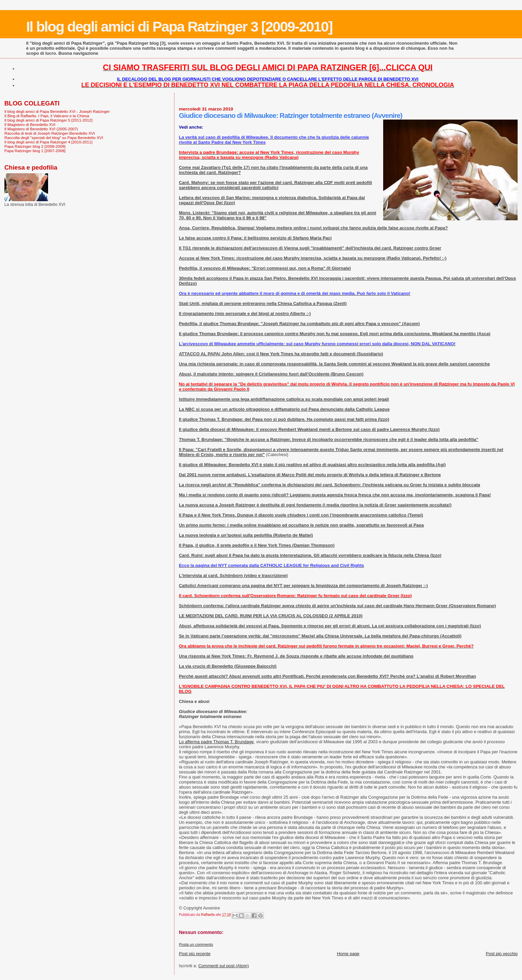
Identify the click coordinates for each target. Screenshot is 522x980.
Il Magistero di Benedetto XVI (30, 124)
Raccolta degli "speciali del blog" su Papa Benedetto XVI (54, 138)
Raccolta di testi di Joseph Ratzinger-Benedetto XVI (50, 133)
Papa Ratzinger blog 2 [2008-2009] (35, 146)
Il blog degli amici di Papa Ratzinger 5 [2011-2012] (48, 120)
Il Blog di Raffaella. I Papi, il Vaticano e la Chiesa (47, 116)
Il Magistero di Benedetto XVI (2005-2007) (41, 129)
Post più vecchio (502, 954)
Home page (348, 954)
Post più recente (195, 954)
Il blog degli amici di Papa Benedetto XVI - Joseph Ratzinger (57, 111)
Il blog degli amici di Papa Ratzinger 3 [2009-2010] (179, 27)
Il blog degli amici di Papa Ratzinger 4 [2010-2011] (48, 142)
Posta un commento (196, 944)
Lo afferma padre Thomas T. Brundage (216, 742)
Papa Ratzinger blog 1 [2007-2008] (35, 151)
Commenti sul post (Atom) (224, 966)
